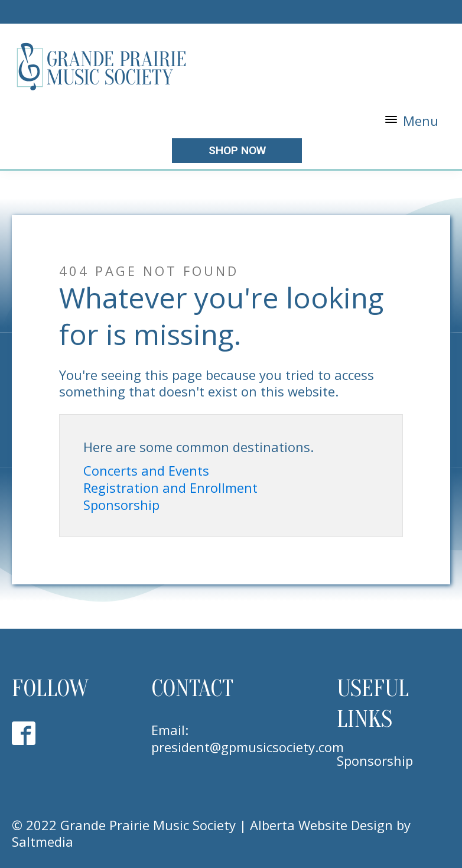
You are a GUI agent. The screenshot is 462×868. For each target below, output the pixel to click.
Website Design (346, 825)
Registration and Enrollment (170, 488)
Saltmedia (43, 841)
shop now (237, 150)
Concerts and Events (146, 471)
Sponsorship (121, 505)
